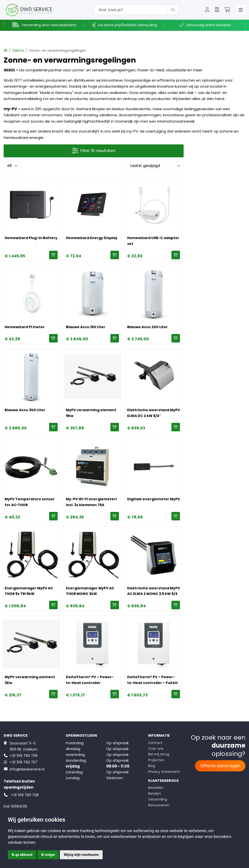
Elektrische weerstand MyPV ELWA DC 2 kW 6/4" (154, 413)
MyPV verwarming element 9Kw (91, 413)
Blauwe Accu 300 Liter (25, 410)
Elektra (18, 51)
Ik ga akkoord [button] (22, 855)
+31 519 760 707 (24, 762)
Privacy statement (164, 772)
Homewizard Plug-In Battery (31, 238)
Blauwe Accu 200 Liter (147, 327)
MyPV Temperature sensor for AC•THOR (30, 502)
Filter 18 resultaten (94, 151)
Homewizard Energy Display (92, 238)
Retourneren (159, 805)
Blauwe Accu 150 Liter (86, 327)
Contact (155, 743)
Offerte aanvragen (220, 766)
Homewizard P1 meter (25, 327)
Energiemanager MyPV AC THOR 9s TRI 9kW (29, 591)
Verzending (158, 799)
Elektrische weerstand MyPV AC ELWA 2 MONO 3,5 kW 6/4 (154, 591)
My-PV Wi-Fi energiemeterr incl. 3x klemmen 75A (92, 502)
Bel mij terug (159, 754)
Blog (152, 766)
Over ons (156, 749)
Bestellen (156, 788)
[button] (207, 10)
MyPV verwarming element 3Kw (30, 680)
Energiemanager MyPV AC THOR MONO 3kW (90, 591)
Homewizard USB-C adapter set (153, 241)
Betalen (155, 793)
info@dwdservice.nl (27, 769)
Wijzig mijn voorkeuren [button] (81, 855)
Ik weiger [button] (48, 855)
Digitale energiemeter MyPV (154, 499)
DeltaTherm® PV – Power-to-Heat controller (90, 680)
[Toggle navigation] (241, 10)
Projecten (156, 760)
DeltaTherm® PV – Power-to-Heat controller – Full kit (152, 680)
